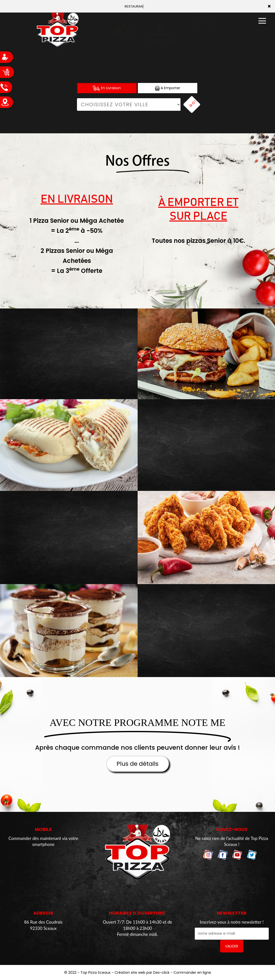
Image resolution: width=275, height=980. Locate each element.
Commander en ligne (192, 972)
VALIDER (232, 946)
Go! (193, 103)
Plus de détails (137, 764)
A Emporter (168, 88)
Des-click (161, 972)
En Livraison (107, 88)
